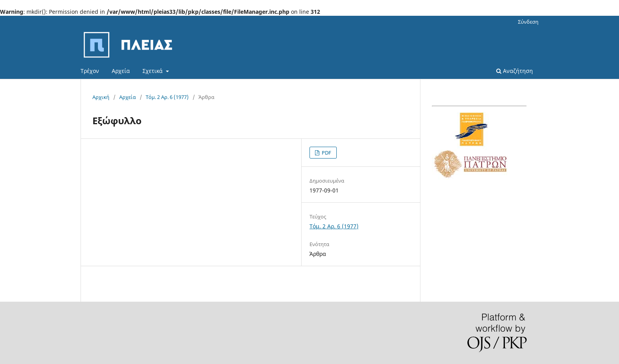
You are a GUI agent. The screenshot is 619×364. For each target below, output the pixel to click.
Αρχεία (121, 71)
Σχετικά (153, 71)
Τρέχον (90, 71)
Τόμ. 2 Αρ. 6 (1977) (167, 97)
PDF (326, 153)
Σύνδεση (528, 22)
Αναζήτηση (515, 71)
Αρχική (101, 97)
